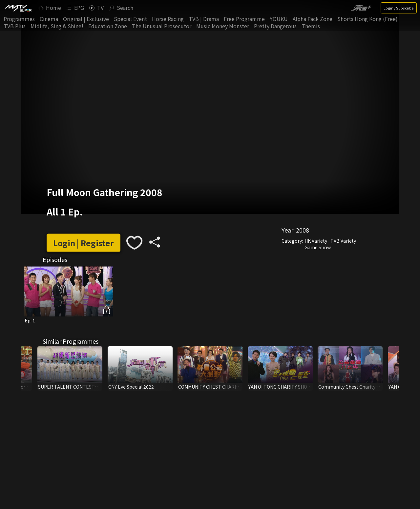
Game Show (318, 247)
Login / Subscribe (399, 8)
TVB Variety (343, 241)
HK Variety (316, 241)
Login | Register (84, 243)
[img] (18, 8)
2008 (303, 230)
